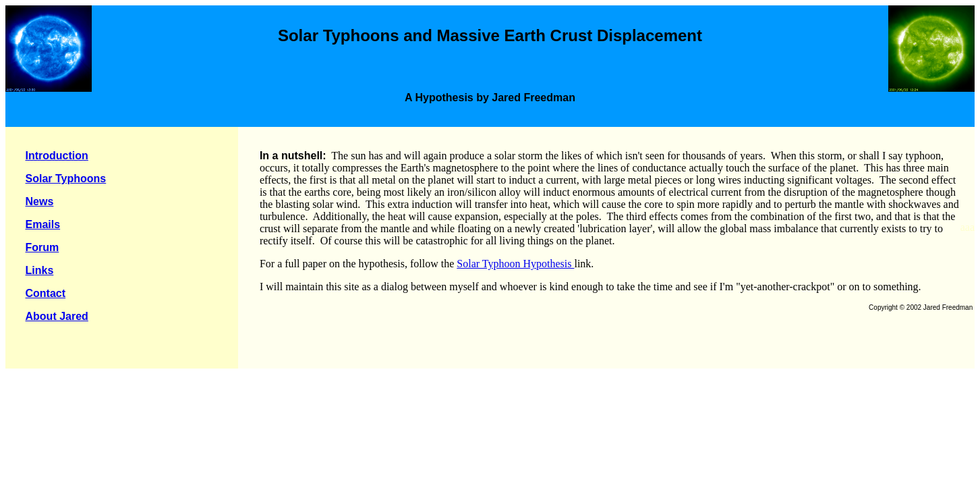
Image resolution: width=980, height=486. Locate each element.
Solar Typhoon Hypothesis (515, 264)
